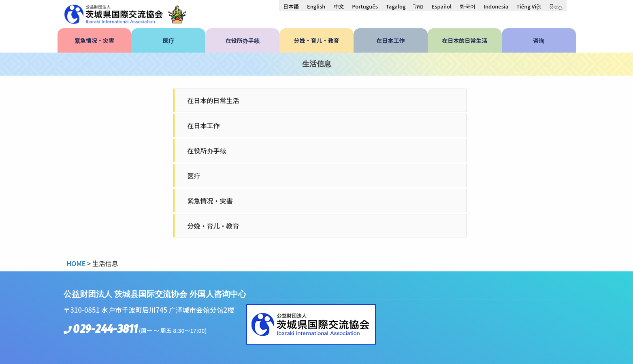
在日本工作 (204, 125)
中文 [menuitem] (339, 6)
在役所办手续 (207, 150)
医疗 (194, 176)
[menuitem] (291, 6)
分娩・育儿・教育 (213, 226)
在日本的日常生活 (213, 100)
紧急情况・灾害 (210, 201)
